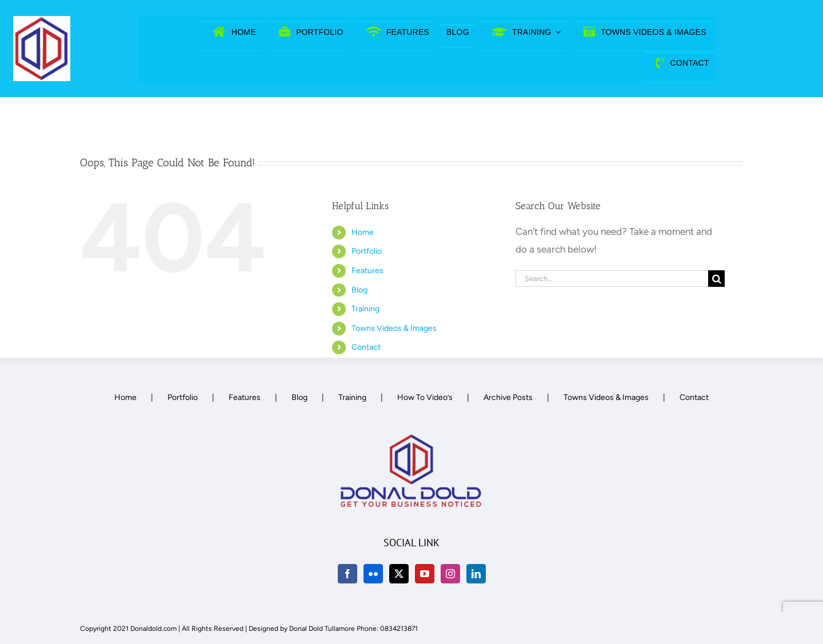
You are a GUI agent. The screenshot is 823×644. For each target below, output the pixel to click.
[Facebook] (347, 574)
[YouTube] (425, 574)
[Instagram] (450, 574)
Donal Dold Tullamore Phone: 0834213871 (353, 629)
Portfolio (367, 251)
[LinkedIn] (476, 574)
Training (365, 309)
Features (367, 271)
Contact (366, 347)
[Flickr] (373, 574)
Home (363, 232)
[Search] (716, 279)
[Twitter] (399, 574)
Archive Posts (508, 397)
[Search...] (612, 279)
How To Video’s (425, 397)
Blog (359, 290)
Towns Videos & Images (394, 328)
